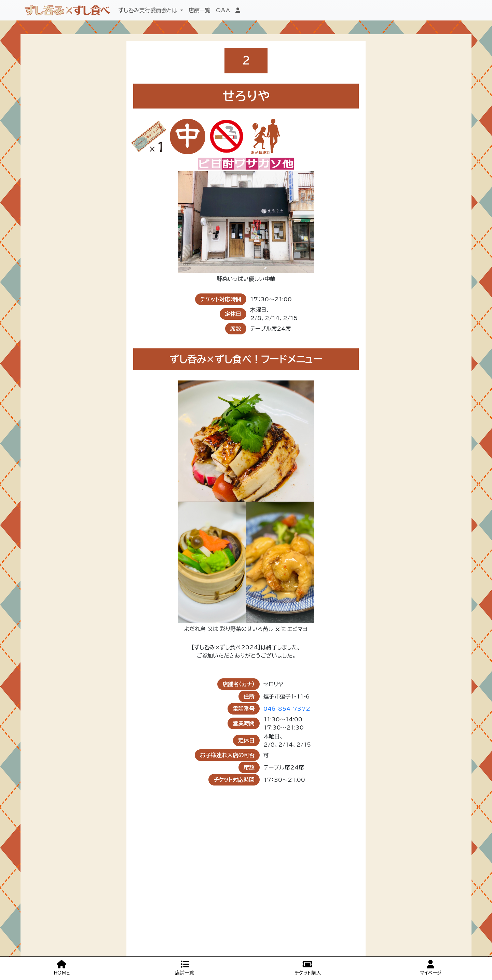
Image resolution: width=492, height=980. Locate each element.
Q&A (223, 10)
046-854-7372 (287, 709)
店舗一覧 (200, 10)
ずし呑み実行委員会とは (149, 10)
